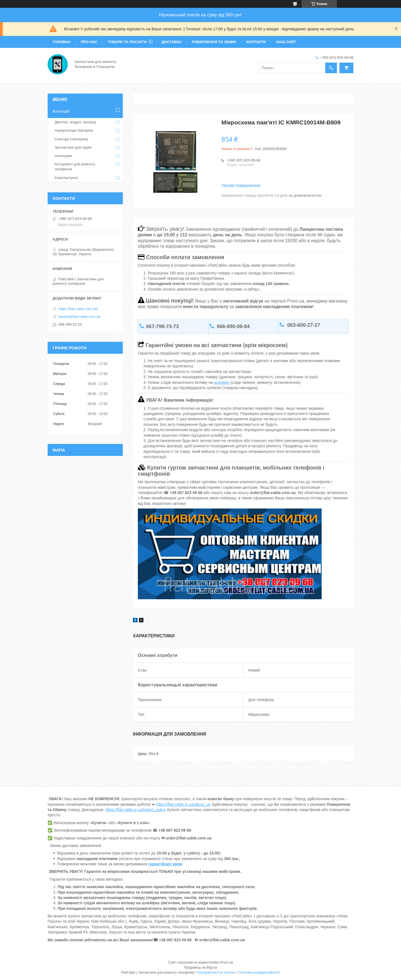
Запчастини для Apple (73, 147)
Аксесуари (63, 156)
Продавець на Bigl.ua (200, 967)
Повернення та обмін (214, 42)
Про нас (89, 42)
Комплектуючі (66, 178)
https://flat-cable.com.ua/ (78, 309)
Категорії (61, 111)
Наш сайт (286, 42)
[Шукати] (331, 68)
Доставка (172, 42)
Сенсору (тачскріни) (71, 139)
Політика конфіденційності (259, 972)
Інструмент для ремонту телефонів (75, 167)
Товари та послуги (127, 42)
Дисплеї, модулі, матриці (75, 122)
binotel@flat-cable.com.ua (80, 317)
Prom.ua (227, 962)
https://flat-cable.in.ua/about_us (183, 804)
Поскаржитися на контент (216, 972)
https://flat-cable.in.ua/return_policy (136, 810)
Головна (62, 42)
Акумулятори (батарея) (74, 130)
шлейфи (221, 382)
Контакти (256, 42)
